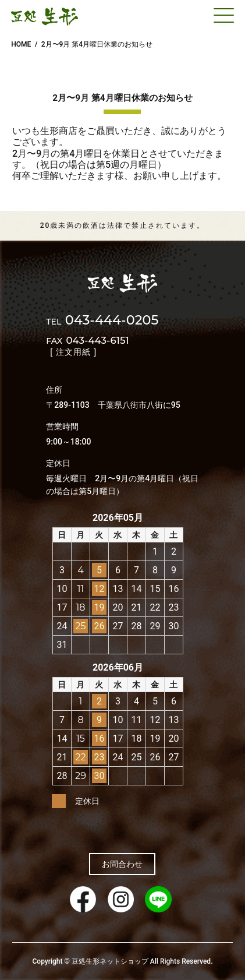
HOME (21, 44)
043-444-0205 (102, 321)
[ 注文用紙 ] (74, 352)
